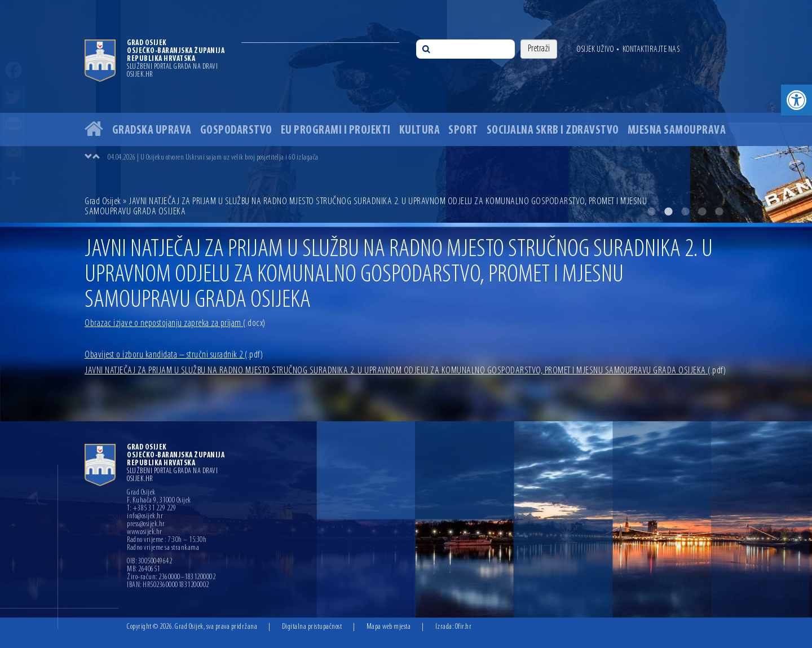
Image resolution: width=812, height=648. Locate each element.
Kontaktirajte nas (651, 50)
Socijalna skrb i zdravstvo (553, 131)
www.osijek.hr (145, 532)
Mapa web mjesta (389, 627)
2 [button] (668, 211)
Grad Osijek (104, 202)
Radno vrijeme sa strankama (163, 548)
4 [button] (702, 211)
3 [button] (685, 211)
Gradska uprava (152, 131)
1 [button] (651, 211)
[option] (406, 111)
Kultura (420, 131)
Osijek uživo (595, 50)
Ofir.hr (464, 627)
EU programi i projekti (336, 131)
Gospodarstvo (236, 131)
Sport (463, 131)
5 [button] (719, 211)
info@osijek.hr (145, 517)
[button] (796, 100)
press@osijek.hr (146, 524)
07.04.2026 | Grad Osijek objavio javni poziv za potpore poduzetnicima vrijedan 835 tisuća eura (228, 157)
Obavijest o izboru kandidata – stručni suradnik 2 (174, 355)
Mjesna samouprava (677, 131)
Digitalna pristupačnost (312, 627)
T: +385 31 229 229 (151, 509)
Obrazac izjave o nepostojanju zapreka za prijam (175, 323)
